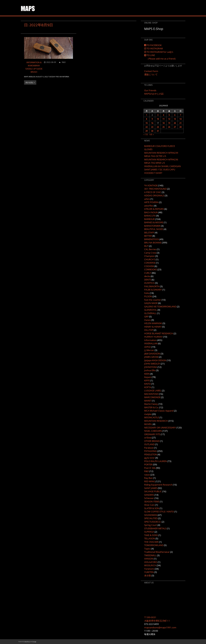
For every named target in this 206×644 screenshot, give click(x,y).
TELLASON (150, 538)
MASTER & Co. (151, 407)
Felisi (147, 293)
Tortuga (34, 642)
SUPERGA (149, 532)
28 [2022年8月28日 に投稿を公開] (180, 127)
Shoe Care (149, 505)
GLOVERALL (150, 313)
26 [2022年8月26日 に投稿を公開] (169, 127)
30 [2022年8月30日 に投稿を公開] (152, 131)
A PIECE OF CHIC (153, 192)
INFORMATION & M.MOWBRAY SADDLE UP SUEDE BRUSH (34, 67)
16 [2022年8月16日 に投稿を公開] (152, 123)
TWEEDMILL (150, 555)
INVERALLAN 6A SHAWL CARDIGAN (162, 166)
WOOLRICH (150, 565)
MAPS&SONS (40, 7)
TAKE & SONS (151, 535)
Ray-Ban (148, 478)
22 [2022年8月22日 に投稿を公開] (147, 127)
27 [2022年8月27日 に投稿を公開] (175, 127)
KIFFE (147, 380)
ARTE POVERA (151, 202)
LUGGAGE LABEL (153, 391)
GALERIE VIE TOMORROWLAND (160, 307)
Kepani (148, 377)
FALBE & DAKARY (153, 290)
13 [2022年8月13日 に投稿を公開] (175, 119)
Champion (149, 256)
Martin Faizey (151, 404)
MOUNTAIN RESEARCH (156, 421)
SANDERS (149, 495)
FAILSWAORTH (152, 286)
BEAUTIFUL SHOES (154, 229)
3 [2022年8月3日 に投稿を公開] (158, 115)
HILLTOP (149, 330)
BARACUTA (150, 216)
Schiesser (149, 498)
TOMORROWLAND (154, 545)
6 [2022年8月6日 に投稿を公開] (175, 115)
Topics (147, 549)
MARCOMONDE (152, 397)
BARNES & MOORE (154, 222)
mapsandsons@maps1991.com (160, 627)
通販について (151, 74)
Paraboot (149, 448)
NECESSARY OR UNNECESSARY (160, 428)
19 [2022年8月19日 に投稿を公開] (169, 123)
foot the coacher (153, 300)
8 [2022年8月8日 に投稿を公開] (147, 119)
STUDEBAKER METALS (155, 528)
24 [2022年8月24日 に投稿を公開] (158, 127)
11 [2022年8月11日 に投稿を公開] (164, 119)
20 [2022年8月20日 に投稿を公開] (175, 123)
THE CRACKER (151, 542)
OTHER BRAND (152, 441)
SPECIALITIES (151, 518)
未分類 (148, 575)
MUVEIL (148, 424)
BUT (146, 246)
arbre (147, 199)
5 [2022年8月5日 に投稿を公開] (169, 115)
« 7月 (146, 134)
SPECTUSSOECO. (153, 522)
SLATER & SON (152, 508)
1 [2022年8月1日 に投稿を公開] (147, 115)
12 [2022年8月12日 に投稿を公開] (169, 119)
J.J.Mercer (149, 350)
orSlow (148, 438)
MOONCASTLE (152, 417)
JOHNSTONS (151, 367)
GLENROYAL (151, 310)
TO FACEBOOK (153, 45)
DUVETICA (149, 283)
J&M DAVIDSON (152, 354)
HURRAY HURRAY (153, 337)
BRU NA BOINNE (153, 243)
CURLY (148, 273)
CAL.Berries (150, 249)
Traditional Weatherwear (157, 552)
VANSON (149, 559)
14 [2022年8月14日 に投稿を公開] (180, 119)
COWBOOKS (151, 269)
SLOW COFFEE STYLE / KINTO (159, 512)
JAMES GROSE (151, 357)
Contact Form (151, 71)
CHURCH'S (150, 259)
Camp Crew (150, 253)
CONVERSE (150, 263)
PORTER (148, 464)
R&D (64, 62)
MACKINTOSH (151, 394)
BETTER (148, 236)
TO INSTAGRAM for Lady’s (159, 52)
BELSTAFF (149, 233)
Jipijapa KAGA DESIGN (155, 360)
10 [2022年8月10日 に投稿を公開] (158, 119)
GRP (146, 317)
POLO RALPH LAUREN (156, 461)
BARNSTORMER (152, 226)
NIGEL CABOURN (153, 431)
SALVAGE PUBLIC (153, 491)
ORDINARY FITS (152, 434)
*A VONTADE (151, 185)
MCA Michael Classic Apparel (159, 411)
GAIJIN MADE (151, 303)
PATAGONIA (150, 451)
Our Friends (150, 90)
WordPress (27, 642)
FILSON (148, 296)
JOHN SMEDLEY (152, 364)
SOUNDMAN (151, 515)
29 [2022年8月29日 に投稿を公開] (147, 131)
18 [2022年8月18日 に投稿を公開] (164, 123)
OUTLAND (149, 444)
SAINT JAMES (151, 488)
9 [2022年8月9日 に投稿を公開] (152, 119)
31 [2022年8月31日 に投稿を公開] (158, 131)
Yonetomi (149, 569)
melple (148, 414)
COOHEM (149, 266)
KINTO (147, 384)
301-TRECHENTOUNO (155, 189)
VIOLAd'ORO (151, 562)
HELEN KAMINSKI (153, 323)
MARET (148, 401)
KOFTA (148, 387)
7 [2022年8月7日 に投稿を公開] (180, 115)
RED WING (150, 481)
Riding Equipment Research (158, 485)
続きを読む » (30, 82)
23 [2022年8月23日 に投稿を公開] (152, 127)
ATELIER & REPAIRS (154, 209)
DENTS (148, 280)
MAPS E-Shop (154, 29)
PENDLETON (151, 454)
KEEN (147, 374)
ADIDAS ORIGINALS (154, 195)
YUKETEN (149, 572)
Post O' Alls (150, 468)
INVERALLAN (151, 343)
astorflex (149, 206)
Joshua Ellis (150, 370)
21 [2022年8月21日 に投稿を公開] (180, 123)
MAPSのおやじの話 (154, 94)
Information (150, 340)
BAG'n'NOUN (151, 212)
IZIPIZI (147, 347)
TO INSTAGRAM (153, 48)
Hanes (147, 320)
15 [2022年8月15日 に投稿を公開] (147, 123)
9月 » (152, 134)
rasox (147, 475)
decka (147, 276)
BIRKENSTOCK (152, 239)
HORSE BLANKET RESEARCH (159, 333)
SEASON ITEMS (152, 502)
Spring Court (151, 525)
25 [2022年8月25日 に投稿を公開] (164, 127)
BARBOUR (149, 219)
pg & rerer (149, 458)
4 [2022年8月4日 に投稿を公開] (164, 115)
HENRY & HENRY (153, 327)
